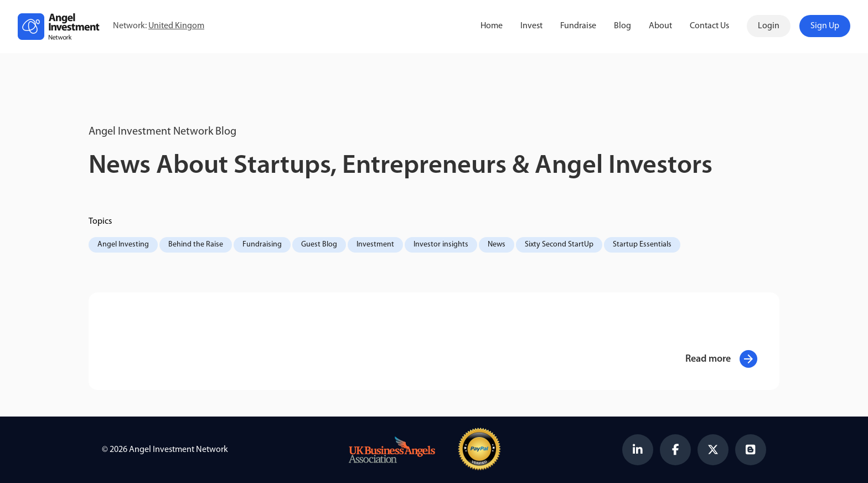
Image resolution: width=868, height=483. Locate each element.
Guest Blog (319, 245)
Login (769, 26)
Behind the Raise (196, 245)
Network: (159, 26)
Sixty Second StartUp (559, 245)
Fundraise (578, 26)
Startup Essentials (642, 245)
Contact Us (709, 26)
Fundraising (262, 245)
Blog (622, 26)
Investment (375, 245)
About (660, 26)
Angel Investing (123, 245)
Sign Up (825, 26)
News (497, 245)
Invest (531, 26)
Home (492, 26)
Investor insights (441, 245)
